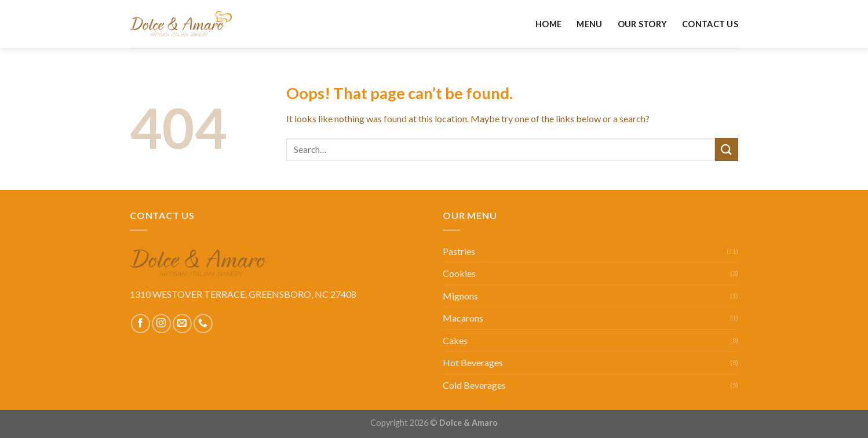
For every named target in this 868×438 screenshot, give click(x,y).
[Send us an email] (182, 324)
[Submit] (727, 149)
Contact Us (710, 24)
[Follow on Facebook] (141, 324)
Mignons (460, 296)
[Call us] (203, 324)
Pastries (459, 251)
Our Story (643, 24)
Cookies (459, 273)
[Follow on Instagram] (161, 324)
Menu (589, 24)
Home (548, 24)
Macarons (463, 318)
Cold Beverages (474, 385)
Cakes (455, 340)
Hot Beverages (473, 362)
